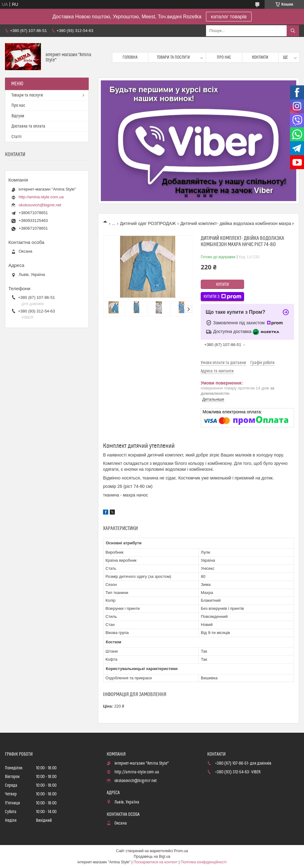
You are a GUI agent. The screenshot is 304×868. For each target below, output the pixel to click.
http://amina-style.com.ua (41, 197)
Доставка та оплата (28, 126)
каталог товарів (229, 17)
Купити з (222, 297)
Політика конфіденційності (204, 862)
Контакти (260, 57)
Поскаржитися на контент (155, 862)
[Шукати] (293, 31)
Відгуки (18, 116)
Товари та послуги (173, 57)
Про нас (224, 57)
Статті (16, 137)
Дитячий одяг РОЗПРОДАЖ (148, 223)
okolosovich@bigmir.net (40, 205)
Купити (222, 285)
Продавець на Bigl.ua (152, 857)
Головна (130, 57)
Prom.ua (181, 851)
